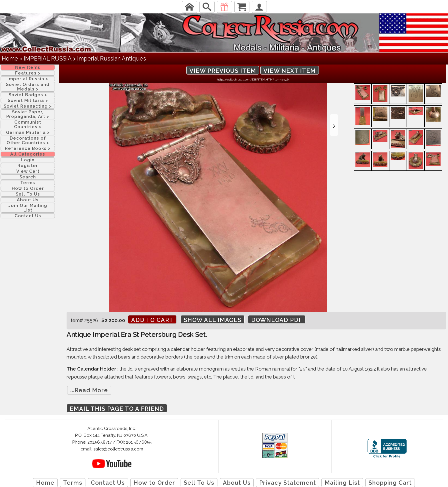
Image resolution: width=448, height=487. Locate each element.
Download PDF (277, 320)
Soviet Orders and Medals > (28, 87)
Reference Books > (28, 148)
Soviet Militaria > (28, 100)
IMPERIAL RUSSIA (48, 59)
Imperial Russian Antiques (112, 59)
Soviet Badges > (28, 95)
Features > (28, 73)
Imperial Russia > (28, 79)
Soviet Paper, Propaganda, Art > (28, 114)
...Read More (89, 390)
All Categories (28, 154)
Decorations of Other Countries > (28, 140)
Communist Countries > (28, 124)
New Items (28, 67)
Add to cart (152, 320)
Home (10, 59)
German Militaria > (28, 132)
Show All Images (213, 320)
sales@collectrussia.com (118, 449)
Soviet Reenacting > (28, 106)
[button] (334, 125)
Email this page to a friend (117, 409)
